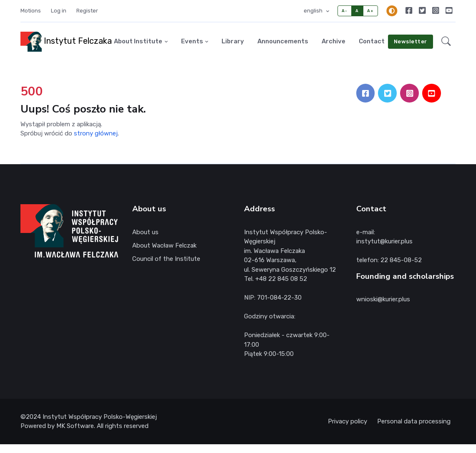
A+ (370, 11)
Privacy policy (348, 421)
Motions (31, 11)
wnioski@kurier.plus (383, 299)
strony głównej (96, 133)
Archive (334, 41)
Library (233, 41)
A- (344, 11)
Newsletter (411, 41)
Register (87, 11)
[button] (446, 42)
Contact (372, 41)
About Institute (138, 41)
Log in (59, 11)
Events (192, 41)
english (314, 11)
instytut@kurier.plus (384, 241)
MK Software (75, 426)
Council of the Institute (166, 259)
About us (145, 232)
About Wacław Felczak (164, 245)
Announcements (283, 41)
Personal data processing (414, 421)
